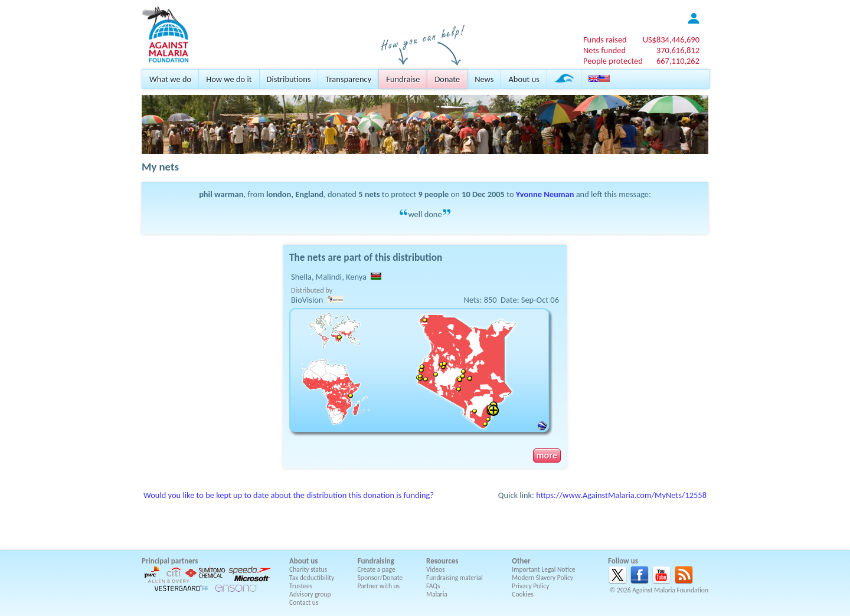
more (547, 456)
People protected (613, 61)
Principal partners (170, 561)
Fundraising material (455, 578)
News (484, 79)
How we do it (229, 79)
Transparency (348, 79)
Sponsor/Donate (380, 578)
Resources (442, 561)
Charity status (308, 569)
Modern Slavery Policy (542, 578)
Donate (447, 79)
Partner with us (379, 586)
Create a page (377, 569)
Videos (436, 569)
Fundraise (403, 79)
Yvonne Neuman (545, 194)
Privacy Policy (530, 586)
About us (524, 79)
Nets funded (604, 50)
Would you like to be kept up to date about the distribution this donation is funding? (289, 495)
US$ (671, 40)
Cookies (523, 594)
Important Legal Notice (543, 569)
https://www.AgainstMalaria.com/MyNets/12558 (621, 495)
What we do (170, 79)
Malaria (437, 594)
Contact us (304, 602)
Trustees (301, 586)
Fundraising (376, 561)
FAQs (433, 586)
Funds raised (605, 40)
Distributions (289, 79)
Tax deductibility (312, 578)
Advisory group (310, 594)
